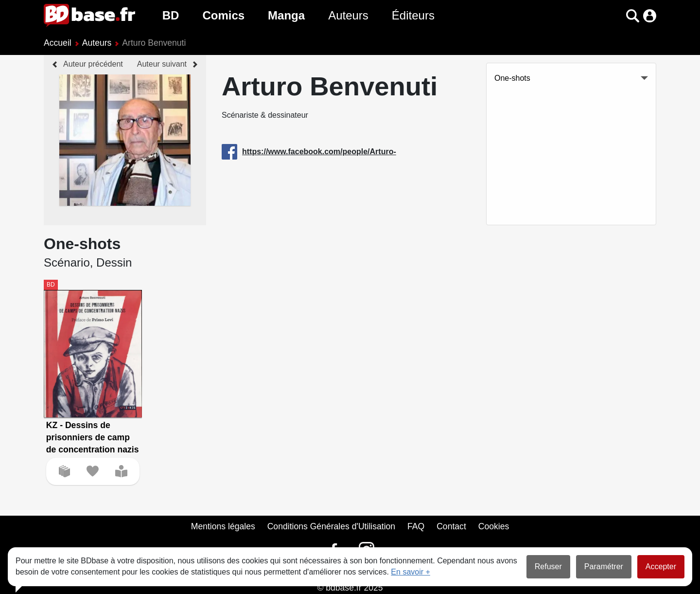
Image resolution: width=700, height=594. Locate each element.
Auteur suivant (162, 64)
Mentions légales (223, 526)
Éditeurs (413, 15)
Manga (286, 15)
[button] (633, 16)
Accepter (661, 567)
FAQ (416, 526)
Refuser (548, 567)
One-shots (512, 78)
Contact (451, 526)
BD (171, 15)
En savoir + (410, 572)
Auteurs (348, 15)
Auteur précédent (93, 64)
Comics (223, 15)
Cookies (494, 526)
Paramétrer (604, 567)
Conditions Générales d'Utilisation (332, 526)
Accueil (58, 43)
